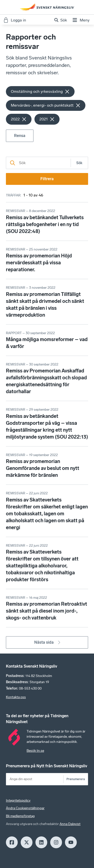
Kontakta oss (16, 697)
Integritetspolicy (18, 800)
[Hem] (47, 7)
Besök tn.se (35, 751)
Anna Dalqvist (70, 824)
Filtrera (47, 179)
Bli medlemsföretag (20, 816)
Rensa (20, 136)
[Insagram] (56, 842)
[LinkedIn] (41, 842)
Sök (79, 163)
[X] (27, 842)
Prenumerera (76, 779)
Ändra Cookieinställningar (25, 808)
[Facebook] (12, 842)
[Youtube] (71, 842)
